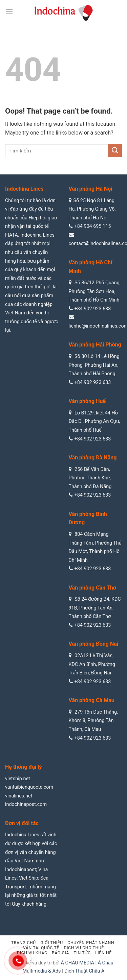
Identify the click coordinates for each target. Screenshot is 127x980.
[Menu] (9, 12)
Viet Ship (29, 878)
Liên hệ (103, 953)
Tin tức (82, 953)
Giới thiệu (52, 943)
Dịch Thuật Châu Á (84, 971)
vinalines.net (19, 796)
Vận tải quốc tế (41, 948)
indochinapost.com (26, 804)
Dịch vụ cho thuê (84, 948)
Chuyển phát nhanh (91, 943)
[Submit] (115, 151)
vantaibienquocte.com (29, 787)
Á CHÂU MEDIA (77, 963)
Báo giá (60, 953)
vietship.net (18, 779)
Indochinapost (20, 870)
